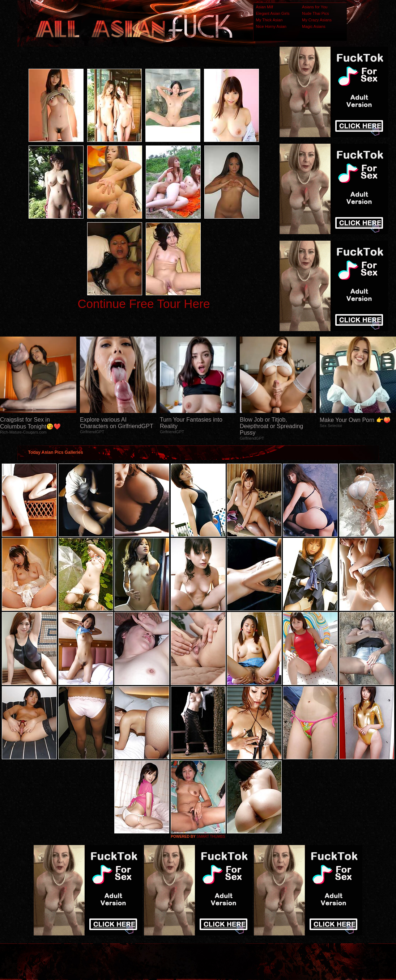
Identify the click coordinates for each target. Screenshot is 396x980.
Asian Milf (265, 7)
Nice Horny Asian (271, 26)
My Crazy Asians (317, 20)
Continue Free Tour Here (144, 304)
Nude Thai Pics (315, 13)
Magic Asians (314, 26)
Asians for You (315, 7)
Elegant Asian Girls (273, 13)
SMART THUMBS (211, 837)
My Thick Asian (269, 20)
